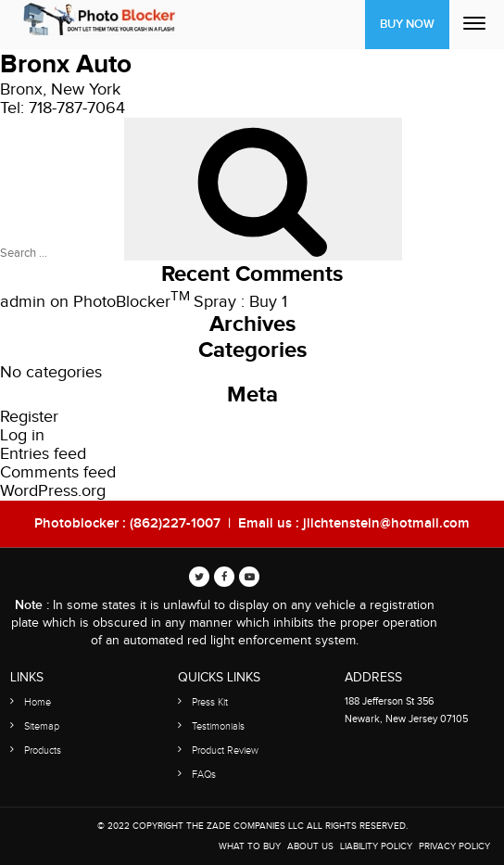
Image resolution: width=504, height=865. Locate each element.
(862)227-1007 (175, 524)
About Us (310, 846)
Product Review (225, 751)
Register (29, 417)
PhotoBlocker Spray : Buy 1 (180, 302)
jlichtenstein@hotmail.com (386, 524)
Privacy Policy (454, 846)
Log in (22, 435)
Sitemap (42, 726)
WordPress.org (53, 491)
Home (38, 702)
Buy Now (407, 24)
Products (43, 751)
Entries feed (43, 454)
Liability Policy (376, 846)
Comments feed (58, 472)
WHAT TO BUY (250, 846)
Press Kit (210, 702)
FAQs (204, 775)
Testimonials (218, 726)
